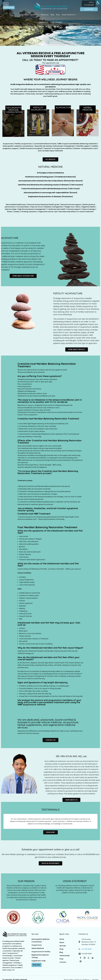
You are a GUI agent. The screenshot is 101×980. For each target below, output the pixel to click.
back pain (25, 667)
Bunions (22, 633)
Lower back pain (25, 639)
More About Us (71, 800)
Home (62, 939)
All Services (50, 159)
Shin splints (23, 641)
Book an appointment (50, 863)
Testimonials (9, 8)
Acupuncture (37, 945)
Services (34, 15)
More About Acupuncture (23, 276)
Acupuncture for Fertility (41, 952)
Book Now (37, 965)
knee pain (45, 639)
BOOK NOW (89, 9)
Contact (59, 22)
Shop (6, 4)
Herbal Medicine (38, 948)
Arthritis (22, 628)
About (26, 15)
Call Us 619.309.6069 (89, 4)
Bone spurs (23, 631)
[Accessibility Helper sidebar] (99, 2)
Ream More (50, 832)
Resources (45, 15)
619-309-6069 (87, 949)
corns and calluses (34, 633)
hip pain (35, 639)
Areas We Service (68, 15)
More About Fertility (77, 349)
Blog (52, 15)
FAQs (52, 22)
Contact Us (50, 740)
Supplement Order (39, 961)
